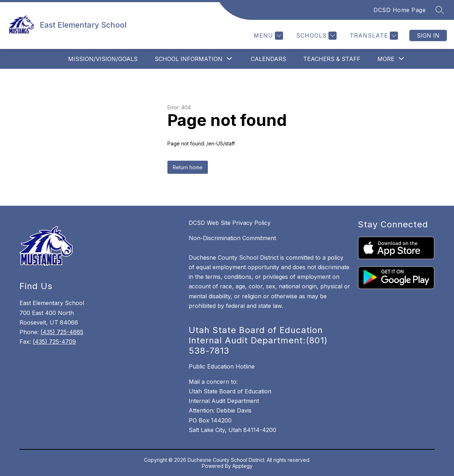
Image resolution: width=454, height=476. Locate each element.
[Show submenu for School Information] (189, 59)
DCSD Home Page (400, 10)
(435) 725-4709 (54, 342)
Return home (188, 167)
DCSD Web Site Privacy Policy (230, 223)
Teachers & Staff (332, 59)
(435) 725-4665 (62, 332)
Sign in (428, 35)
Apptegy (242, 466)
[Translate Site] (373, 36)
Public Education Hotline (222, 366)
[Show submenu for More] (386, 59)
